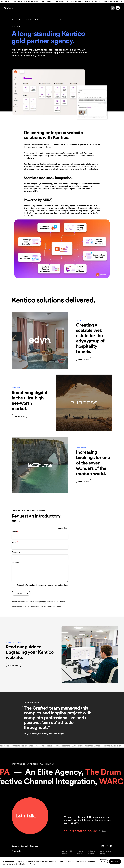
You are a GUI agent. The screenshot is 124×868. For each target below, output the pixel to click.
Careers (15, 846)
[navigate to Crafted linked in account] (103, 847)
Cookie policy (80, 852)
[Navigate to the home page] (8, 8)
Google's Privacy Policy (25, 864)
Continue (115, 862)
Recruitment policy (105, 852)
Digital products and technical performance (42, 20)
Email (15, 542)
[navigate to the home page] (37, 853)
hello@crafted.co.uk (80, 831)
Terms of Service (53, 606)
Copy (102, 831)
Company (16, 552)
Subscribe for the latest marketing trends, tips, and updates (43, 585)
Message (16, 562)
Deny (103, 862)
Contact (24, 846)
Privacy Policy (42, 603)
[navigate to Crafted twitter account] (111, 847)
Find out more (84, 359)
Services (22, 20)
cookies (39, 861)
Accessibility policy (68, 852)
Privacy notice (92, 852)
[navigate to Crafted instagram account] (107, 847)
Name (15, 532)
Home (14, 20)
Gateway (34, 846)
